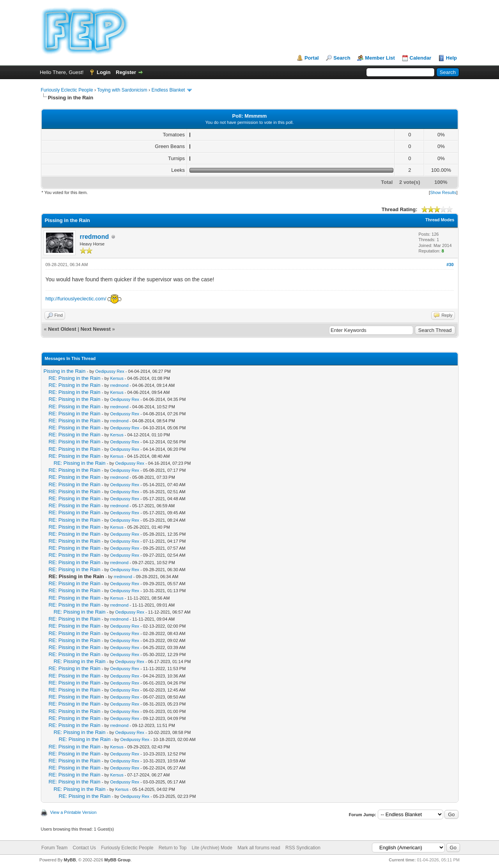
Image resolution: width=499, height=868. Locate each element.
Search (342, 58)
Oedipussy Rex (110, 371)
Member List (380, 58)
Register (126, 72)
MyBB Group (118, 860)
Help (451, 58)
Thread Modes (440, 220)
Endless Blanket (168, 90)
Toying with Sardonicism (122, 90)
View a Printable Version (73, 812)
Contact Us (84, 848)
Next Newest (95, 329)
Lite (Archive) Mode (212, 848)
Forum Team (54, 848)
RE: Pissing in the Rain (75, 378)
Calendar (421, 58)
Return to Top (173, 848)
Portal (312, 58)
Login (104, 72)
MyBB (70, 860)
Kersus (117, 378)
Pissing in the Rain (65, 371)
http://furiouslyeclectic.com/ (76, 299)
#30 (450, 265)
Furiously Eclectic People (67, 90)
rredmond (95, 237)
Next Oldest (62, 329)
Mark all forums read (259, 848)
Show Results (443, 192)
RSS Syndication (303, 848)
